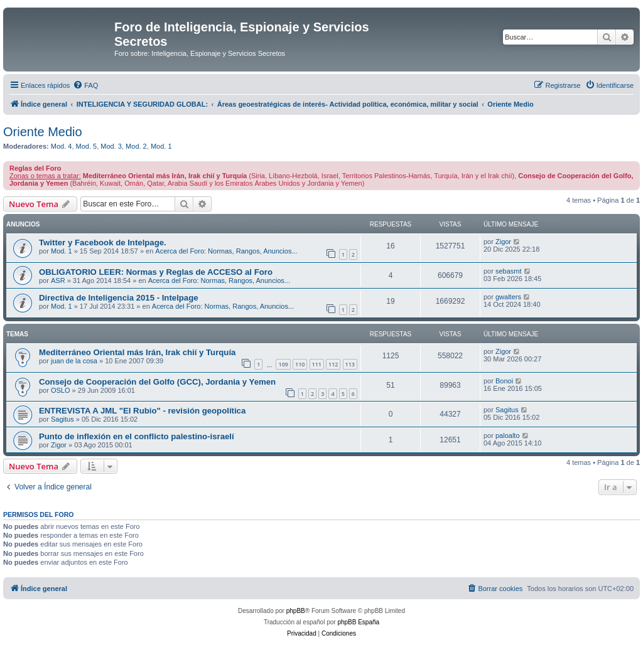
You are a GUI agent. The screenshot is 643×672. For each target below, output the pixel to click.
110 (300, 364)
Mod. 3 (111, 146)
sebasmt (509, 271)
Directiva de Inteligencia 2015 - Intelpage (119, 298)
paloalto (508, 435)
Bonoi (504, 381)
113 (350, 364)
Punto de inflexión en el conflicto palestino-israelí (137, 436)
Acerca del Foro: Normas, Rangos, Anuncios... (226, 251)
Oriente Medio (43, 132)
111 (317, 364)
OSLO (61, 390)
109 (283, 364)
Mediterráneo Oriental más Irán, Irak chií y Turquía (137, 352)
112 (333, 364)
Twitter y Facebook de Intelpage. (103, 243)
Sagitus (62, 419)
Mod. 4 (62, 146)
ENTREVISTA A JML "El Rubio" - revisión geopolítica (142, 411)
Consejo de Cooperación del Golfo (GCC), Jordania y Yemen (157, 382)
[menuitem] (85, 85)
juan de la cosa (74, 361)
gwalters (508, 297)
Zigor (503, 242)
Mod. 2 (136, 146)
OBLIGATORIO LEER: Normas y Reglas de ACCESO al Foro (156, 272)
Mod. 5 (87, 146)
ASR (58, 280)
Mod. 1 (161, 146)
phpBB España (358, 622)
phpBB (296, 611)
